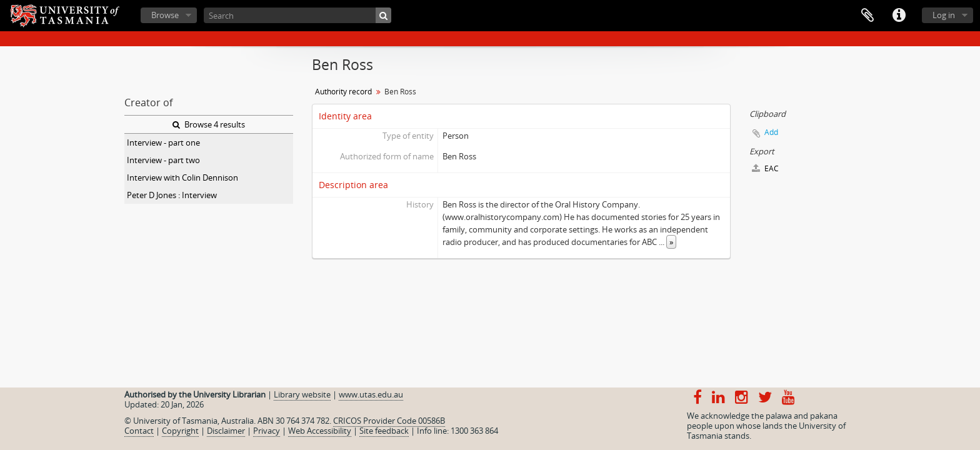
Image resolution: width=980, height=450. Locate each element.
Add (771, 132)
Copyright (180, 431)
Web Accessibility (320, 431)
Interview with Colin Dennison (182, 177)
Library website (302, 394)
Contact (139, 431)
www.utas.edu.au (371, 394)
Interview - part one (163, 142)
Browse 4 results (209, 124)
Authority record (343, 92)
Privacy (267, 431)
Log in (944, 15)
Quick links (899, 16)
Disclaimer (226, 431)
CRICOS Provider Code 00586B (389, 421)
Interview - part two (163, 160)
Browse (165, 15)
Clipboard (867, 16)
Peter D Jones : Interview (172, 195)
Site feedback (384, 431)
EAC (765, 168)
